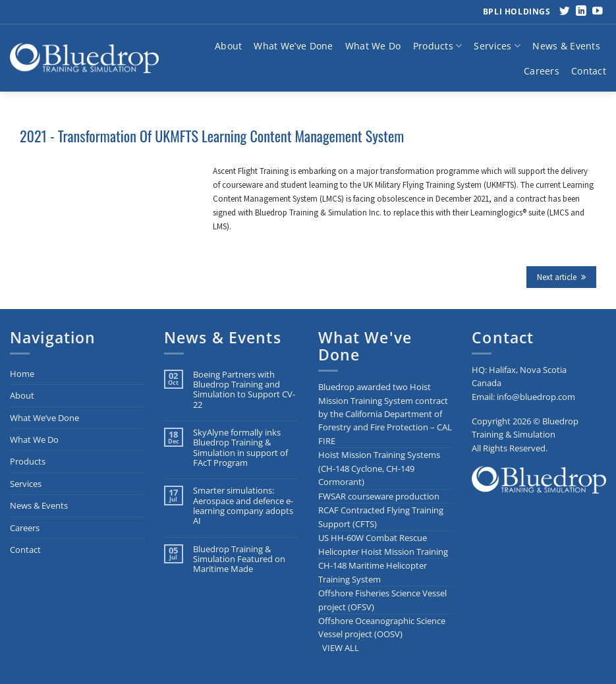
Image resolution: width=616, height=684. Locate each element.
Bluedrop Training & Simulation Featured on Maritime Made (239, 559)
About (228, 46)
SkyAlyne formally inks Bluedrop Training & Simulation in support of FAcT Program (240, 448)
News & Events (566, 46)
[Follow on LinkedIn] (581, 12)
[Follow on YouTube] (598, 12)
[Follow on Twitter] (565, 12)
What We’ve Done (293, 46)
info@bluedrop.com (536, 397)
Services (497, 46)
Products (438, 46)
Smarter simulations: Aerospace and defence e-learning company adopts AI (243, 506)
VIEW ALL (341, 648)
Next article (561, 277)
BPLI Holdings (517, 12)
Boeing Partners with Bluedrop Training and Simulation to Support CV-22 (244, 390)
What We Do (373, 46)
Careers (542, 71)
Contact (589, 71)
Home (22, 374)
